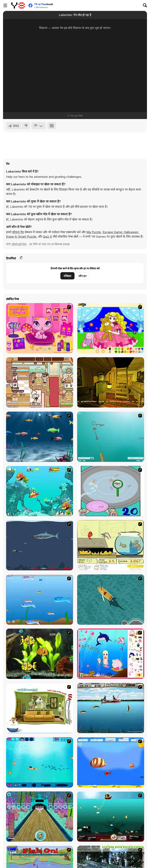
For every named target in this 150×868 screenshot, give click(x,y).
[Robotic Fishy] (40, 654)
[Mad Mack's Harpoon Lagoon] (111, 817)
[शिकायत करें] (39, 126)
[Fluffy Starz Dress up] (40, 328)
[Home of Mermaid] (111, 654)
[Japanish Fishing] (111, 491)
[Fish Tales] (40, 491)
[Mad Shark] (40, 545)
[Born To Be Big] (111, 762)
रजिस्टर (67, 276)
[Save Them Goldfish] (111, 545)
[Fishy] (40, 600)
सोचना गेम (18, 232)
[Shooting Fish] (111, 437)
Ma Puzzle (94, 232)
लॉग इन (82, 276)
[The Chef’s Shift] (40, 382)
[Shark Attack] (111, 600)
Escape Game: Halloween (120, 232)
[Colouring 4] (111, 328)
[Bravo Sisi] (40, 762)
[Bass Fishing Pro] (111, 708)
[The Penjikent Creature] (111, 382)
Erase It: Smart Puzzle (21, 236)
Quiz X (47, 236)
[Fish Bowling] (40, 817)
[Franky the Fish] (40, 437)
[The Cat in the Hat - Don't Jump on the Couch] (40, 708)
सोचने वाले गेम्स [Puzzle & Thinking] (19, 244)
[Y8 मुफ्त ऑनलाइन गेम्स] (18, 5)
